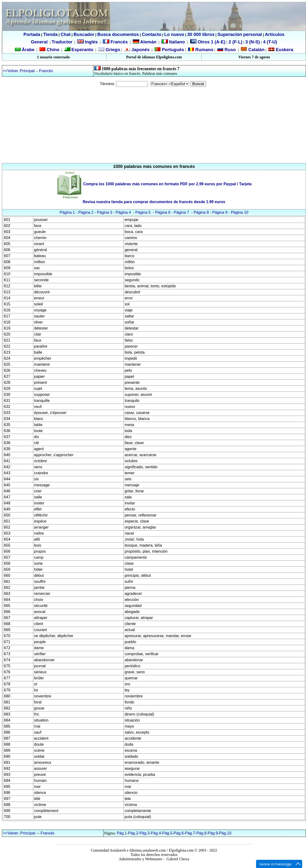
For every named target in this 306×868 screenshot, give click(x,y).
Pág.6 (179, 833)
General (39, 42)
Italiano (174, 42)
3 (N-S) (253, 42)
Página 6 (163, 212)
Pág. (212, 833)
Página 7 (181, 212)
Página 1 (68, 212)
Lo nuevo (174, 34)
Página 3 (105, 212)
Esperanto (82, 50)
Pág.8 (202, 833)
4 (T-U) (269, 42)
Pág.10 (225, 833)
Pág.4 (156, 833)
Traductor (62, 42)
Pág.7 (190, 833)
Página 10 (240, 212)
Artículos (275, 34)
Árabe (28, 50)
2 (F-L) (235, 42)
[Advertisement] (153, 125)
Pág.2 (133, 833)
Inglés (91, 42)
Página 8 (201, 212)
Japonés (140, 50)
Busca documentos (118, 34)
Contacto (151, 34)
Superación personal (240, 34)
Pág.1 (122, 833)
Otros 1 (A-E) (208, 42)
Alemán (148, 42)
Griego (112, 50)
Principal (28, 71)
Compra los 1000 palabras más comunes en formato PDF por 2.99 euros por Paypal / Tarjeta (167, 184)
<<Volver (10, 71)
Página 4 (123, 212)
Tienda (50, 34)
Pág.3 (145, 833)
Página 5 (143, 212)
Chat (66, 34)
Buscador (84, 34)
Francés (115, 42)
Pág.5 (167, 833)
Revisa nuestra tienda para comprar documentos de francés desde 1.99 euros (154, 202)
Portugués (172, 50)
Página (219, 212)
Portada (32, 34)
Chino (52, 50)
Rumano (204, 50)
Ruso (229, 50)
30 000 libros (201, 34)
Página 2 (86, 212)
